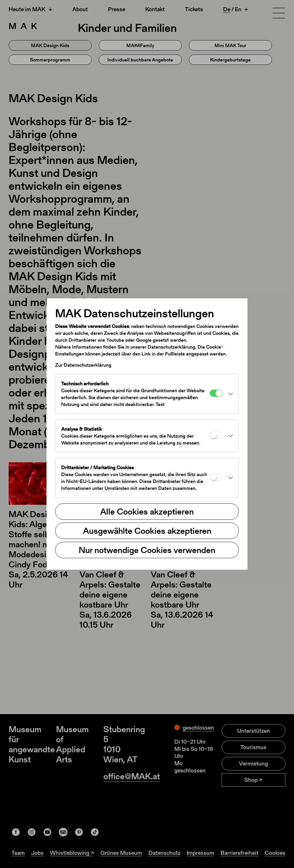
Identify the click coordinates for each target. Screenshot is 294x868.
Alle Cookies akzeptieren (147, 511)
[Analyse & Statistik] (216, 435)
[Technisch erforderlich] (216, 393)
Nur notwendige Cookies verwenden (147, 550)
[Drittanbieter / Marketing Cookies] (216, 477)
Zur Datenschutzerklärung (83, 365)
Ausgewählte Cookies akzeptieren (147, 531)
